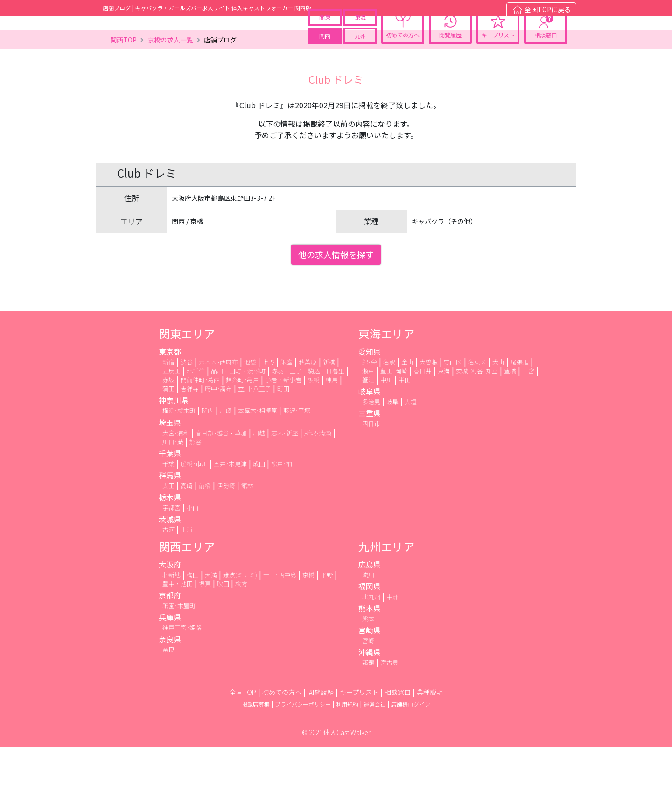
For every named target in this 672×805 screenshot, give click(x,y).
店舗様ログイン (411, 762)
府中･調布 (218, 447)
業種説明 (430, 750)
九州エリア (386, 605)
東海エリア (386, 392)
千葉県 (170, 511)
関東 (325, 36)
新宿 (168, 420)
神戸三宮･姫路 (182, 686)
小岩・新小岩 (283, 438)
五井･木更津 (230, 522)
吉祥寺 (190, 447)
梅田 (193, 633)
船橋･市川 (194, 522)
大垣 (411, 460)
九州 (360, 55)
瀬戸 (368, 429)
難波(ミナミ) (240, 633)
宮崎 (368, 699)
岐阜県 (370, 449)
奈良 (168, 708)
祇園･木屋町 (179, 664)
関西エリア (187, 605)
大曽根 (429, 420)
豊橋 (510, 429)
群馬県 (170, 533)
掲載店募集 (256, 762)
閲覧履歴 (450, 54)
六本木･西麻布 (218, 420)
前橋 (205, 544)
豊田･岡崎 (394, 429)
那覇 (368, 721)
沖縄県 (370, 710)
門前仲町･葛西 (200, 438)
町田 (283, 447)
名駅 (389, 420)
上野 (268, 420)
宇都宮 (171, 566)
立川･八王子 (255, 447)
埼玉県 (170, 481)
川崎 (226, 469)
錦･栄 (370, 420)
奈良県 (170, 697)
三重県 (370, 471)
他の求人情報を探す (336, 313)
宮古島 (389, 721)
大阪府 (170, 623)
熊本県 (370, 666)
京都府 (170, 653)
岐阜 (392, 460)
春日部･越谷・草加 (221, 491)
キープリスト (498, 54)
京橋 (308, 633)
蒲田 (168, 447)
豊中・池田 (178, 642)
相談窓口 (546, 54)
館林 (247, 544)
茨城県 (170, 577)
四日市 (371, 482)
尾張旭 (520, 420)
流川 (368, 633)
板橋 (314, 438)
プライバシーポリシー (303, 762)
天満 (211, 633)
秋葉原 (308, 420)
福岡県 (370, 644)
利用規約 (347, 762)
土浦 (187, 588)
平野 (327, 633)
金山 (407, 420)
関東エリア (187, 392)
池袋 (250, 420)
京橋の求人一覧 (170, 98)
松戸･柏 (282, 522)
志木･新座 (285, 491)
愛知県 (370, 410)
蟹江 (368, 438)
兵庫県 (170, 675)
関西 (325, 55)
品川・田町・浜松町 (238, 429)
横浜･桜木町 (179, 469)
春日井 (423, 429)
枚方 (241, 642)
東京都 (170, 410)
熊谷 (196, 500)
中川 (386, 438)
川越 (259, 491)
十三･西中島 (280, 633)
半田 (405, 438)
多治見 (371, 460)
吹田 (223, 642)
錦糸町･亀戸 (242, 438)
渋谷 (187, 420)
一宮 (528, 429)
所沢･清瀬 (318, 491)
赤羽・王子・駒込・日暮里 (308, 429)
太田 (168, 544)
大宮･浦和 (176, 491)
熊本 (368, 677)
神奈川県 (174, 458)
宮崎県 (370, 688)
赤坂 (168, 438)
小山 (193, 566)
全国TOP (243, 750)
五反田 (171, 429)
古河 (168, 588)
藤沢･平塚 (297, 469)
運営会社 (375, 762)
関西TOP (123, 98)
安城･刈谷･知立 (477, 429)
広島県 (370, 623)
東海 (360, 36)
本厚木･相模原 (258, 469)
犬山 (498, 420)
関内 (208, 469)
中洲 (392, 655)
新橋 (329, 420)
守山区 (453, 420)
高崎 (187, 544)
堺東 (205, 642)
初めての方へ (403, 54)
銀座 (287, 420)
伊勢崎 (226, 544)
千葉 (168, 522)
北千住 (196, 429)
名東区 (477, 420)
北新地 (171, 633)
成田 (259, 522)
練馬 (332, 438)
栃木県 (170, 555)
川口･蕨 (173, 500)
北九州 (371, 655)
